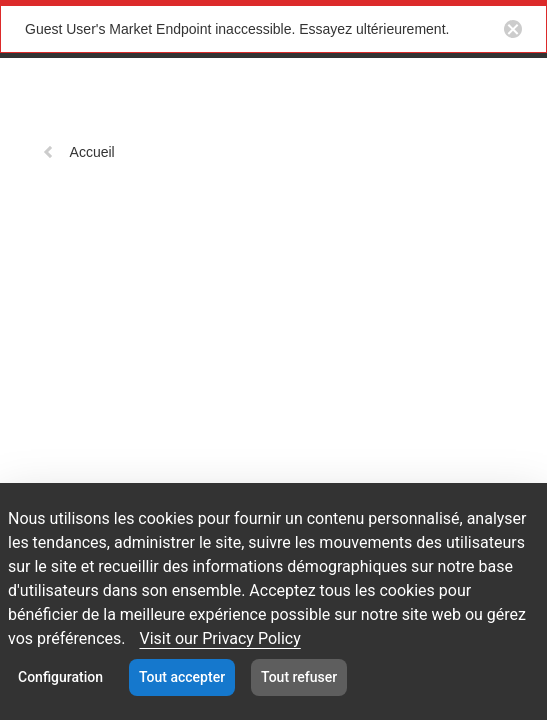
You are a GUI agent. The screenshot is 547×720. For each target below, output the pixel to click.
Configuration (60, 677)
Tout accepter (182, 677)
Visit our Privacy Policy (219, 638)
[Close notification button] (513, 29)
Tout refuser (299, 677)
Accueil (78, 152)
